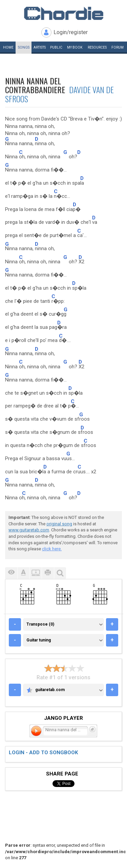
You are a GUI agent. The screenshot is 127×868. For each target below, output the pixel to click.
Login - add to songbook (43, 753)
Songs (24, 47)
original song (59, 524)
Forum (118, 47)
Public (56, 47)
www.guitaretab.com (29, 530)
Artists (40, 47)
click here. (52, 549)
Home (8, 47)
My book (75, 47)
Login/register (71, 32)
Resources (97, 47)
